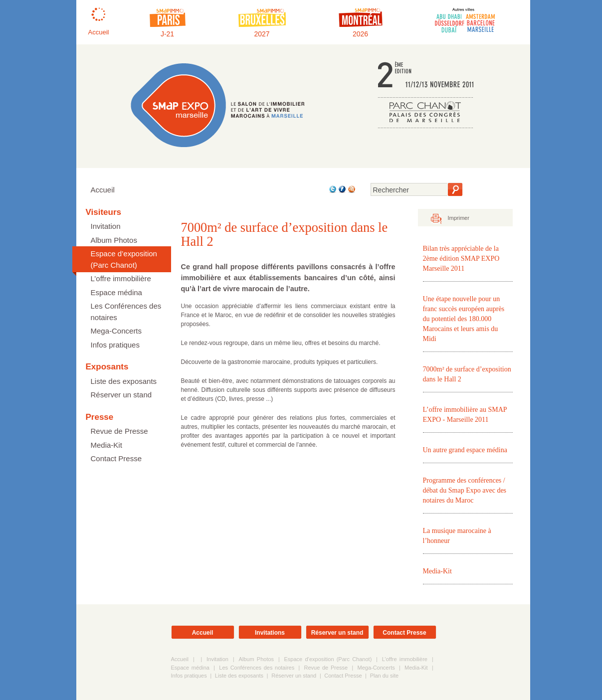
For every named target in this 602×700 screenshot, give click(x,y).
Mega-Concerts (116, 331)
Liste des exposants (124, 381)
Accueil (103, 190)
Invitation (106, 226)
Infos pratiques (115, 345)
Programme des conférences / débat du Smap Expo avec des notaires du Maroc (465, 490)
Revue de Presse (119, 431)
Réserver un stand (121, 395)
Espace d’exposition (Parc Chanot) (124, 259)
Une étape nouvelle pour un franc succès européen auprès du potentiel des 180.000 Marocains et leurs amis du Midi (464, 319)
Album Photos (114, 240)
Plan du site (384, 676)
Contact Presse (116, 458)
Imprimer (459, 218)
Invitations (270, 633)
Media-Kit (106, 445)
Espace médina (116, 292)
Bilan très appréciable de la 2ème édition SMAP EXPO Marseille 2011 (461, 259)
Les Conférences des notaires (126, 312)
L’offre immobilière (121, 278)
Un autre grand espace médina (465, 450)
